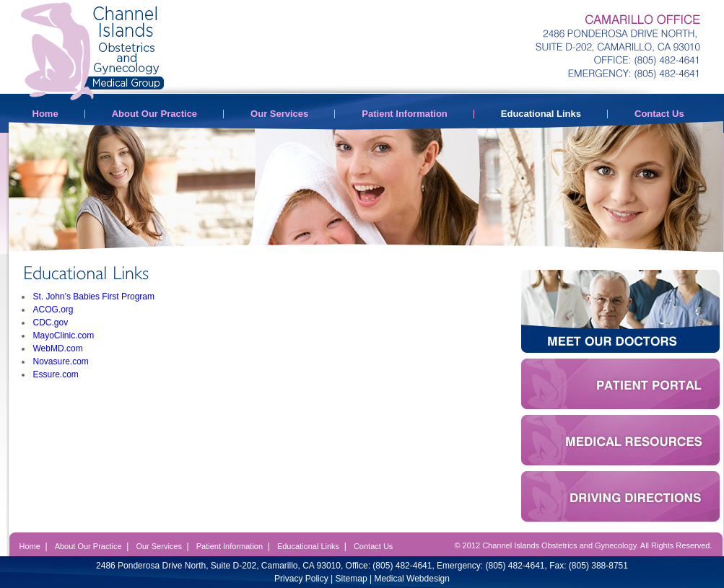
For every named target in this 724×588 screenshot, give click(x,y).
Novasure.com (61, 361)
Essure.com (56, 374)
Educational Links (541, 114)
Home (45, 114)
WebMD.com (58, 348)
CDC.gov (51, 322)
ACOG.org (53, 310)
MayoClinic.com (64, 335)
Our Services (279, 114)
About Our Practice (154, 114)
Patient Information (404, 114)
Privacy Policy (301, 579)
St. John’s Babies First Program (94, 297)
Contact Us (659, 114)
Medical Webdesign (412, 579)
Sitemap (352, 579)
